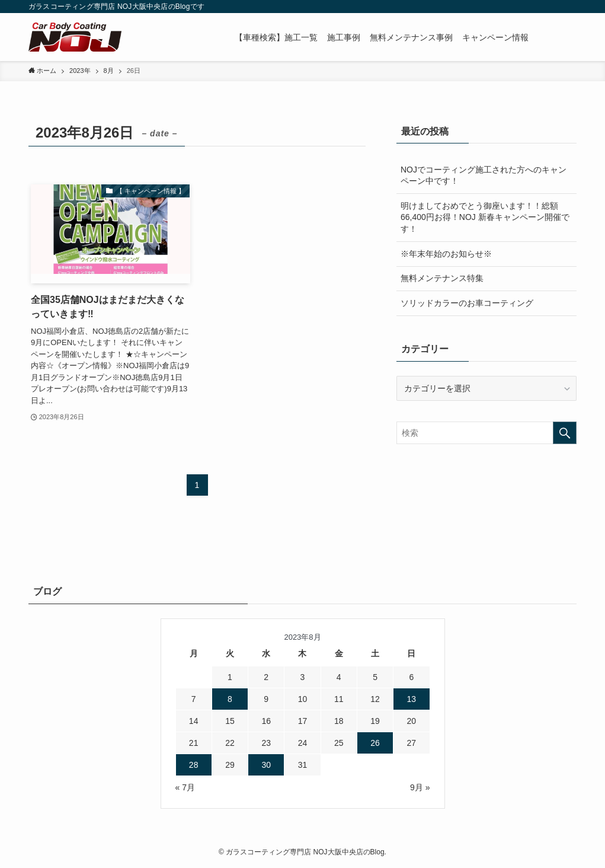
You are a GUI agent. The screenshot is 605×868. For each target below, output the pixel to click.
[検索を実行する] (565, 433)
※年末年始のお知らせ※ (446, 254)
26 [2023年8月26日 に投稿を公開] (375, 743)
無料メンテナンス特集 (442, 278)
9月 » (420, 787)
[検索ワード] (486, 433)
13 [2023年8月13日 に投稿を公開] (412, 699)
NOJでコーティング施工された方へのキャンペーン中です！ (484, 175)
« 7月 (185, 787)
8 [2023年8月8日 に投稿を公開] (230, 699)
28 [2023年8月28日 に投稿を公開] (194, 765)
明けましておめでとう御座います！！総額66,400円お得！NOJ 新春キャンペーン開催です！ (485, 217)
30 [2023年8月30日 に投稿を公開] (266, 765)
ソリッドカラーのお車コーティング (467, 303)
